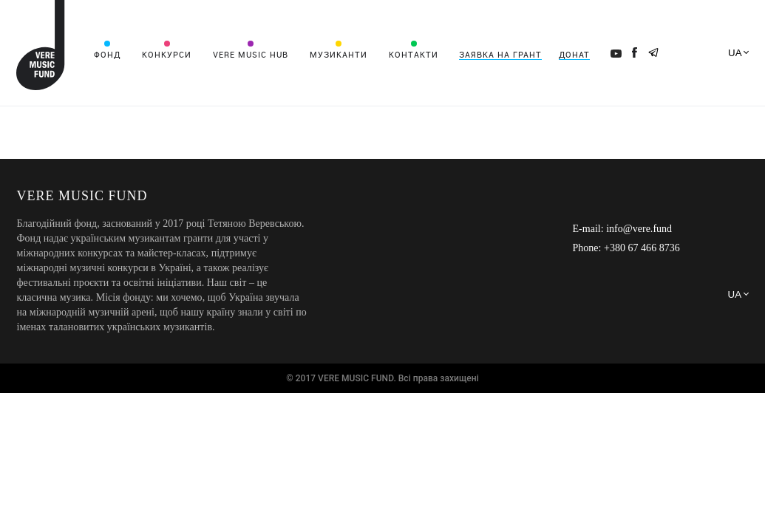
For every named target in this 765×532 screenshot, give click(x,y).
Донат (574, 54)
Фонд (107, 54)
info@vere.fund (639, 229)
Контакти (414, 54)
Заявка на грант (500, 54)
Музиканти (339, 54)
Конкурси (167, 54)
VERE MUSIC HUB (251, 54)
